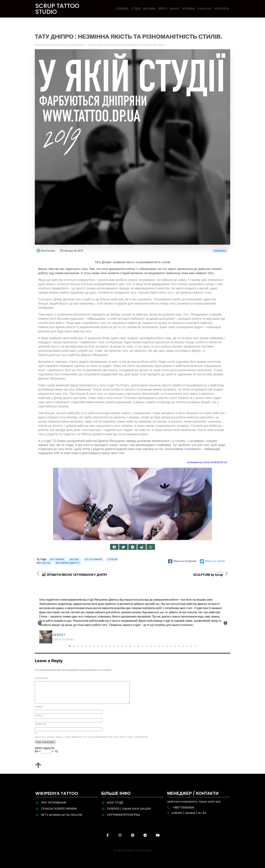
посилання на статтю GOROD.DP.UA (207, 462)
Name (39, 707)
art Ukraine (57, 559)
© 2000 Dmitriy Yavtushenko (132, 850)
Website (41, 724)
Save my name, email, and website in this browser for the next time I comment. (92, 737)
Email (40, 715)
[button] (70, 646)
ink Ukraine (220, 251)
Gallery (75, 559)
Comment (41, 678)
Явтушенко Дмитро (68, 563)
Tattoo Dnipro (93, 559)
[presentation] (40, 623)
